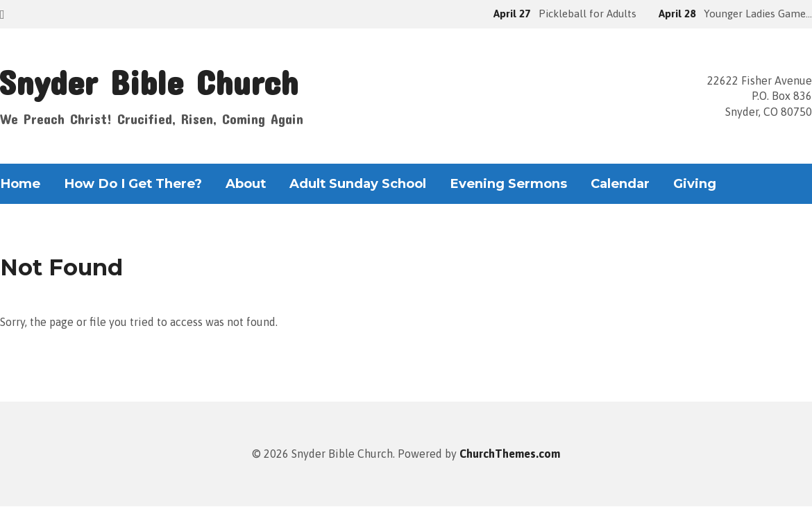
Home (20, 184)
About (246, 184)
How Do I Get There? (133, 184)
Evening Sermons (508, 184)
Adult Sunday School (358, 184)
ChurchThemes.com (510, 454)
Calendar (620, 184)
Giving (695, 184)
